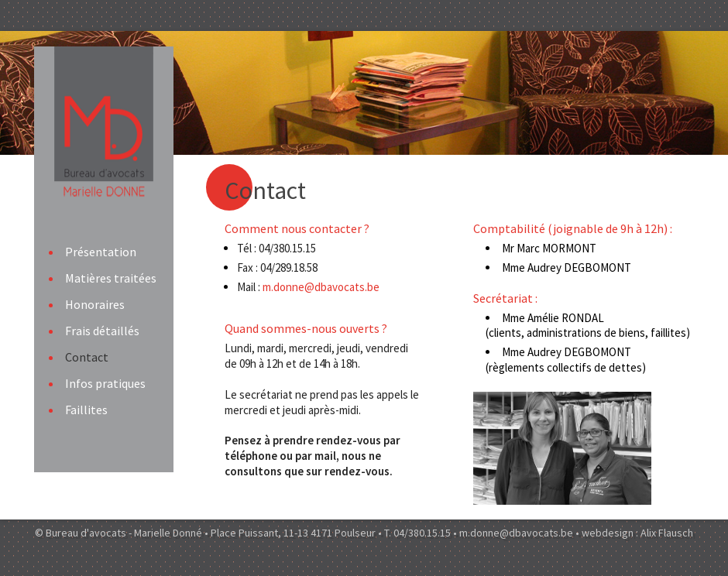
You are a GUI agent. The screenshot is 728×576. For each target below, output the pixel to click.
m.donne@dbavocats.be (323, 287)
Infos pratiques (105, 383)
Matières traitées (111, 278)
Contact (87, 357)
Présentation (101, 252)
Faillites (86, 410)
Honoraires (95, 304)
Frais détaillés (102, 331)
